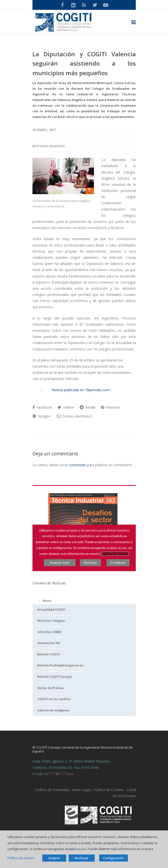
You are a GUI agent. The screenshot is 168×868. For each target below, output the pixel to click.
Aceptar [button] (54, 858)
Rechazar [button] (82, 858)
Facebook (42, 407)
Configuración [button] (114, 858)
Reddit (88, 407)
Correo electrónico (75, 416)
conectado (78, 465)
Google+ (42, 416)
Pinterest (111, 407)
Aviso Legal (81, 790)
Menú (45, 601)
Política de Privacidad (52, 790)
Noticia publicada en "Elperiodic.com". (77, 390)
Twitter (66, 407)
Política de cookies (21, 858)
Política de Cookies (109, 790)
